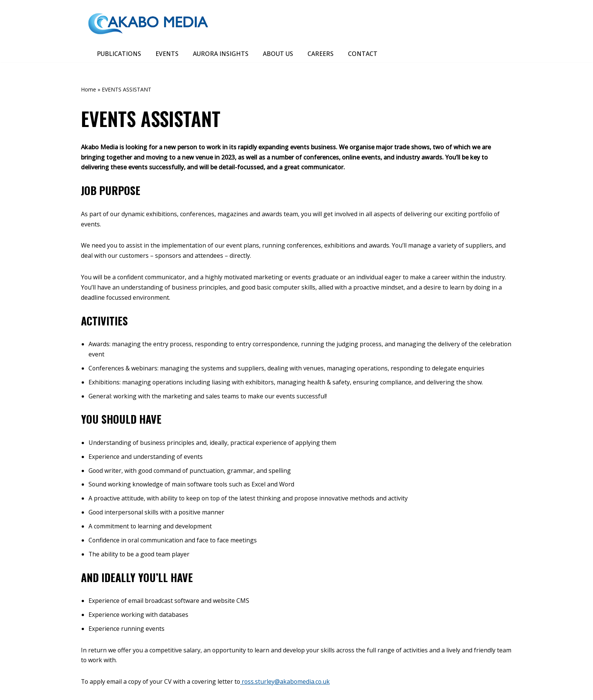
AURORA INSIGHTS (221, 54)
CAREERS (321, 54)
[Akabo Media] (149, 23)
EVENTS (167, 54)
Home (88, 90)
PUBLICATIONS (119, 54)
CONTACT (363, 54)
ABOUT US (278, 54)
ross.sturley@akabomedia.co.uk (288, 683)
